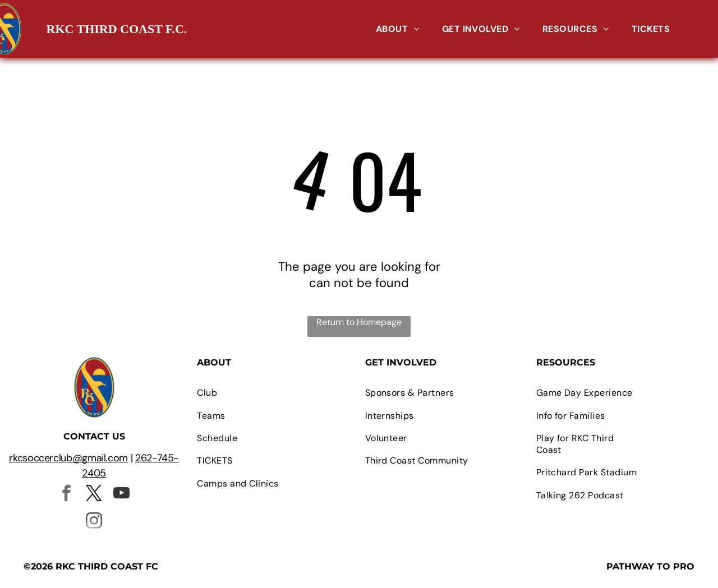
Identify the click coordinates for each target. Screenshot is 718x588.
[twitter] (94, 495)
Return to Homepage (359, 322)
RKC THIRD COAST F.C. (117, 29)
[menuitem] (398, 29)
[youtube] (122, 495)
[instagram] (94, 522)
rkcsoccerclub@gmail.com (68, 458)
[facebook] (67, 495)
